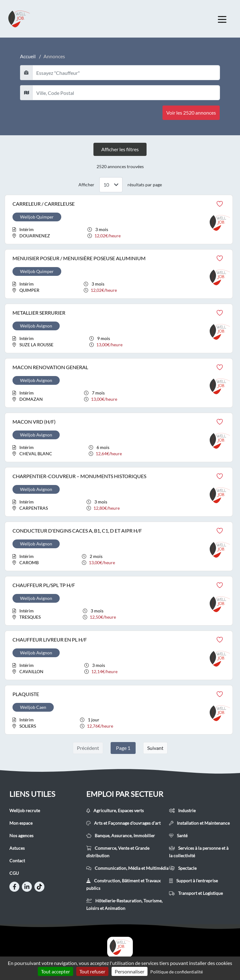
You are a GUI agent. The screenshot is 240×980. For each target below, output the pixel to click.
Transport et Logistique (196, 893)
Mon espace (21, 823)
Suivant (155, 748)
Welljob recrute (25, 810)
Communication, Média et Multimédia (127, 868)
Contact (17, 861)
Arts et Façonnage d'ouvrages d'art (123, 823)
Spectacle (183, 868)
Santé (178, 836)
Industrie (182, 810)
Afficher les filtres (120, 149)
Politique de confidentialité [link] (177, 972)
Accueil (28, 56)
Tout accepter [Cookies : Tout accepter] (55, 971)
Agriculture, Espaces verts (115, 810)
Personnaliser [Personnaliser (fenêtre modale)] (130, 971)
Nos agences (21, 836)
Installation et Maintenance (199, 823)
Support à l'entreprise (193, 881)
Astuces (17, 848)
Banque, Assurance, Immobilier (121, 836)
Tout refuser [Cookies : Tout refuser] (92, 971)
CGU (14, 873)
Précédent (88, 748)
